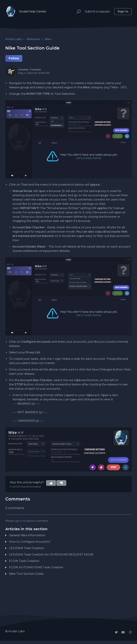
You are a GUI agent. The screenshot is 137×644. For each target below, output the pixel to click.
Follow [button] (14, 58)
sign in (18, 521)
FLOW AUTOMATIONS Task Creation (36, 567)
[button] (77, 12)
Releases (33, 39)
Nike (48, 39)
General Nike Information (27, 535)
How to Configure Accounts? (30, 542)
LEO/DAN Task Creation (26, 548)
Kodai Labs (14, 39)
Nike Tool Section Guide (26, 574)
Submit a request (97, 11)
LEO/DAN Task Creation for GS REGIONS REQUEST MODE (51, 555)
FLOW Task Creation (24, 561)
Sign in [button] (123, 11)
